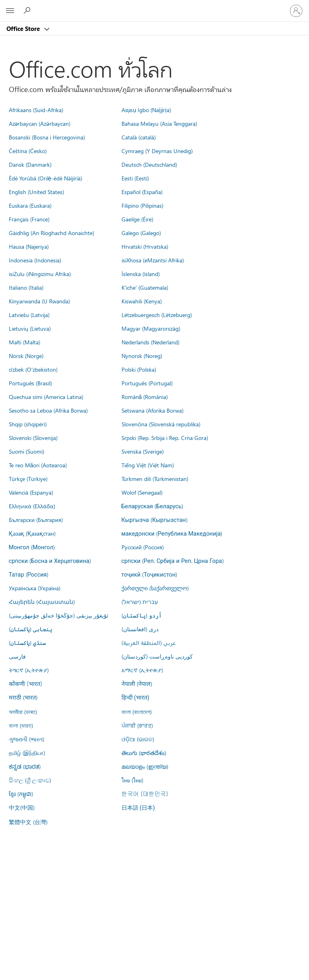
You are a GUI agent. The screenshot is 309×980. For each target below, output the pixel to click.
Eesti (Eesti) (135, 178)
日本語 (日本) (138, 808)
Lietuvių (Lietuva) (30, 328)
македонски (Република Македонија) (172, 533)
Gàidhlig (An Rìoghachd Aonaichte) (51, 233)
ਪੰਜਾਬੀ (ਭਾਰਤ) (137, 725)
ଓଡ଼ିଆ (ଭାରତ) (138, 739)
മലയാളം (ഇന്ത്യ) (145, 766)
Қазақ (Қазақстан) (32, 533)
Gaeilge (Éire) (137, 219)
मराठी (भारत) (23, 697)
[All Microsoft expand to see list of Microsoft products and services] (10, 11)
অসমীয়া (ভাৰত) (23, 712)
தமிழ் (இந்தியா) (27, 753)
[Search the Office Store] (28, 10)
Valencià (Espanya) (31, 492)
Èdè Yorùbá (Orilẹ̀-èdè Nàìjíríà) (46, 178)
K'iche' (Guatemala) (145, 287)
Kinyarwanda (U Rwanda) (39, 301)
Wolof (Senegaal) (142, 492)
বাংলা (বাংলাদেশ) (137, 712)
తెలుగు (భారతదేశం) (144, 753)
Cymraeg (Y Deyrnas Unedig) (157, 151)
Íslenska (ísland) (141, 274)
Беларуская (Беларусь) (152, 506)
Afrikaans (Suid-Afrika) (36, 110)
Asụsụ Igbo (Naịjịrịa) (146, 110)
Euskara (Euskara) (30, 205)
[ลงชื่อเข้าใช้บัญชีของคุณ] (296, 11)
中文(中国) (22, 807)
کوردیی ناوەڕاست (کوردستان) (157, 656)
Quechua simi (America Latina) (46, 397)
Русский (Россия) (143, 547)
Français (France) (29, 219)
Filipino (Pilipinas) (142, 205)
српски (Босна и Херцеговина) (50, 561)
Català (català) (139, 137)
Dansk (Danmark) (30, 164)
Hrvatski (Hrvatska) (145, 246)
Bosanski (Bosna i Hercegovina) (47, 137)
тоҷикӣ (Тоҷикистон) (149, 574)
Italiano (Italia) (26, 287)
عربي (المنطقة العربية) (149, 642)
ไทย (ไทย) (132, 780)
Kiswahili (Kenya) (142, 301)
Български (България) (36, 520)
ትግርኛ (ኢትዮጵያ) (29, 670)
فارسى (17, 656)
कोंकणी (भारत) (26, 683)
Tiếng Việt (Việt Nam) (148, 465)
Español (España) (142, 192)
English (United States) (36, 192)
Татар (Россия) (29, 574)
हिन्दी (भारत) (136, 698)
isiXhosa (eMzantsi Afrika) (153, 260)
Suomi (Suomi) (27, 451)
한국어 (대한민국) (145, 794)
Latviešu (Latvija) (29, 315)
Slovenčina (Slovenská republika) (161, 424)
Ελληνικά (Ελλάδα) (32, 506)
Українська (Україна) (35, 588)
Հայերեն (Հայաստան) (42, 602)
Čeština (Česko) (28, 151)
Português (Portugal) (147, 383)
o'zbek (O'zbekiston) (33, 369)
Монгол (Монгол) (32, 547)
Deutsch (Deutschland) (149, 164)
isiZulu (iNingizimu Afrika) (40, 274)
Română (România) (145, 397)
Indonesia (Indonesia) (35, 260)
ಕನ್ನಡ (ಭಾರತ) (25, 766)
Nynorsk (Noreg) (142, 356)
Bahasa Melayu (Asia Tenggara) (159, 123)
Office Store (24, 29)
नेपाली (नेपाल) (137, 683)
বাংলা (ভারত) (21, 725)
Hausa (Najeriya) (29, 246)
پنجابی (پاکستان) (31, 629)
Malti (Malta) (25, 342)
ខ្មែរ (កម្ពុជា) (21, 794)
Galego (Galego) (141, 233)
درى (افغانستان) (140, 629)
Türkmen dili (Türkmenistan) (155, 479)
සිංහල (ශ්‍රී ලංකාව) (30, 780)
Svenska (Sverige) (143, 451)
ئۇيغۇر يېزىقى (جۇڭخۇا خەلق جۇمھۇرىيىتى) (59, 615)
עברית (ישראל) (140, 602)
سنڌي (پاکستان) (27, 642)
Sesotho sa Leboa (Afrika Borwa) (48, 410)
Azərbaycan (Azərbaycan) (40, 123)
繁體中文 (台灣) (28, 822)
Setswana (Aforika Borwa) (152, 410)
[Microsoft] (154, 6)
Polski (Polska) (139, 369)
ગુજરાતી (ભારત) (27, 739)
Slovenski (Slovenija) (33, 438)
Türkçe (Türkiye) (28, 479)
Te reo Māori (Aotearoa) (38, 465)
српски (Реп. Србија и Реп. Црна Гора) (173, 561)
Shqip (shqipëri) (28, 424)
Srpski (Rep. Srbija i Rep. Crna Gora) (165, 438)
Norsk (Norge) (26, 356)
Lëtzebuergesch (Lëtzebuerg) (157, 315)
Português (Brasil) (30, 383)
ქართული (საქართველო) (155, 588)
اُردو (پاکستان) (142, 615)
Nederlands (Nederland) (150, 342)
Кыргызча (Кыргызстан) (154, 520)
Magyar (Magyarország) (151, 328)
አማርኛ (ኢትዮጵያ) (142, 670)
